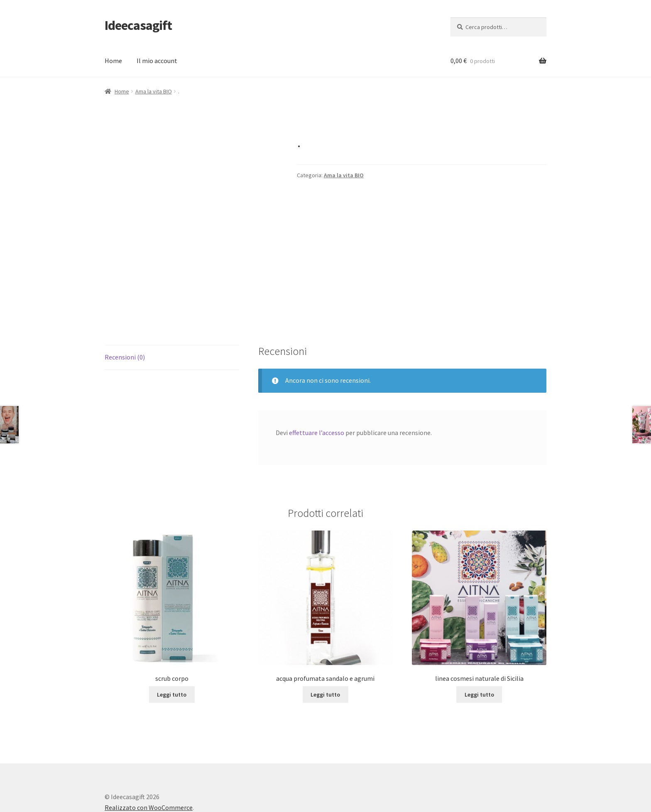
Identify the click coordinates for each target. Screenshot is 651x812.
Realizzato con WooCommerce (149, 764)
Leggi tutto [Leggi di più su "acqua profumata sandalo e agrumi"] (325, 651)
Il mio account (157, 61)
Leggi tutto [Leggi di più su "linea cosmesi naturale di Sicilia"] (479, 651)
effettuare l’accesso (317, 389)
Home (113, 61)
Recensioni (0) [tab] (125, 314)
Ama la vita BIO (154, 91)
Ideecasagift (138, 25)
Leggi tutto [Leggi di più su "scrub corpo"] (172, 651)
